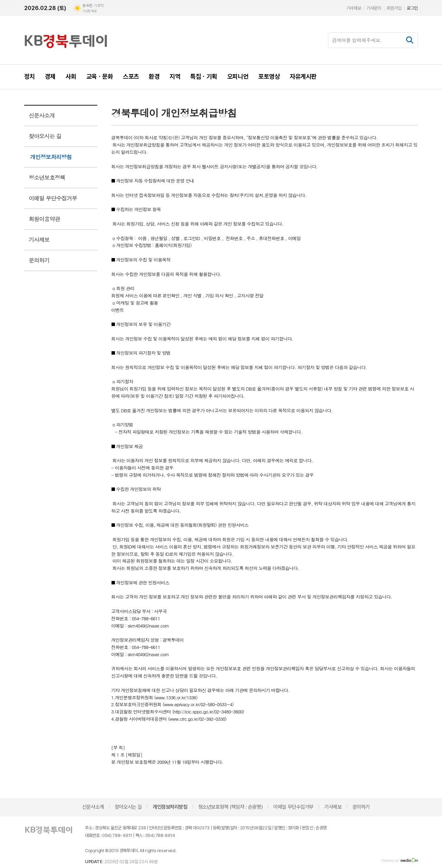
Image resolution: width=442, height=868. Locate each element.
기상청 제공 (89, 11)
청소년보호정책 (47, 177)
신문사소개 (42, 115)
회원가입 (394, 8)
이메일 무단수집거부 (53, 198)
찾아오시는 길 (45, 136)
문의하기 (39, 260)
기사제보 (354, 8)
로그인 (412, 8)
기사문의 (374, 8)
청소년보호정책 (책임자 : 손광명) (230, 807)
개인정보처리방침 (51, 157)
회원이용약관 (44, 219)
